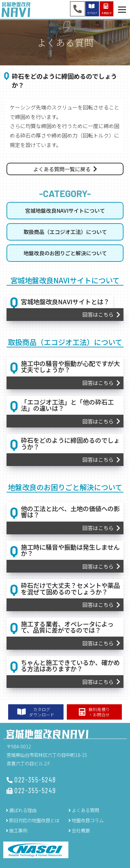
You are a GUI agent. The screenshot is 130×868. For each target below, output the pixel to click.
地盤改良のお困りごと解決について (65, 253)
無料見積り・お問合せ (94, 712)
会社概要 (81, 830)
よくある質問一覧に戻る (62, 169)
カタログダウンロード (36, 712)
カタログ (92, 9)
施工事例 (18, 830)
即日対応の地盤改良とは (34, 820)
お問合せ (107, 9)
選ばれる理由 (23, 810)
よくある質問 (85, 810)
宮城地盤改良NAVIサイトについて (65, 210)
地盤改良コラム (88, 820)
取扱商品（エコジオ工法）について (65, 232)
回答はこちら (98, 314)
